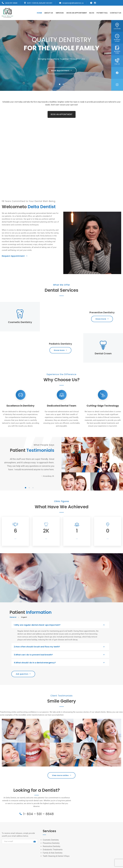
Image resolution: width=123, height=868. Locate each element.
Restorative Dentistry (52, 846)
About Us (49, 13)
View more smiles (61, 775)
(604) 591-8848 (11, 3)
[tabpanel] (61, 55)
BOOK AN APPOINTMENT (62, 114)
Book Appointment (61, 71)
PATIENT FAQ (102, 13)
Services (60, 13)
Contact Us (116, 13)
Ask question (23, 674)
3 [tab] (33, 488)
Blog (92, 13)
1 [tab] (60, 85)
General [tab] (13, 617)
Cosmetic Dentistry (51, 840)
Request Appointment (15, 256)
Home (39, 13)
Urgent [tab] (24, 617)
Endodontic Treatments (53, 850)
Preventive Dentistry (51, 843)
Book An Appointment (77, 13)
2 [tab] (63, 85)
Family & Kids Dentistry (53, 853)
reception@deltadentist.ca (73, 3)
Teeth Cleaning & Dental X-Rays (56, 856)
